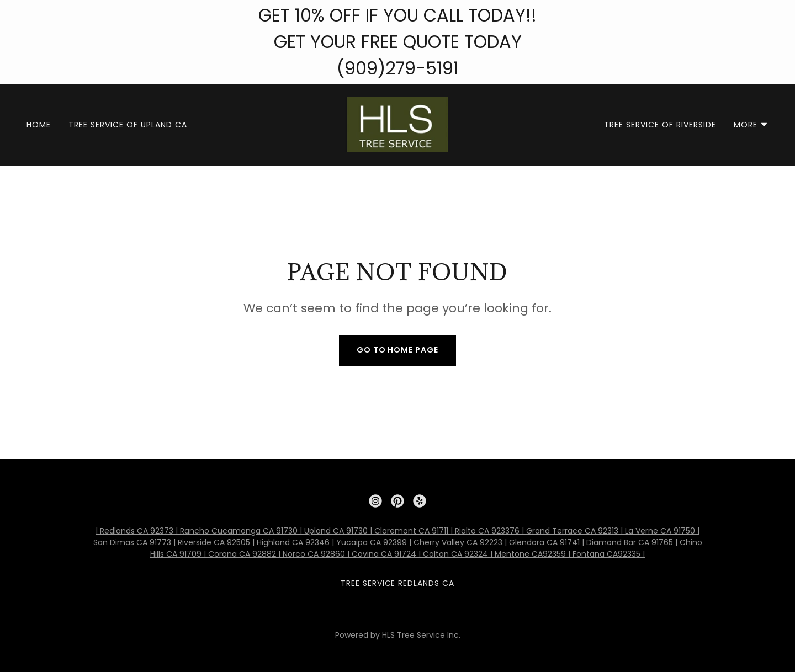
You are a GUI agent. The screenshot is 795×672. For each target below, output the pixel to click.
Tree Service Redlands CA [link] (398, 583)
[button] (751, 125)
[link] (397, 124)
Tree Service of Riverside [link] (660, 125)
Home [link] (39, 125)
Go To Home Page (398, 350)
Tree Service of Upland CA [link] (128, 125)
